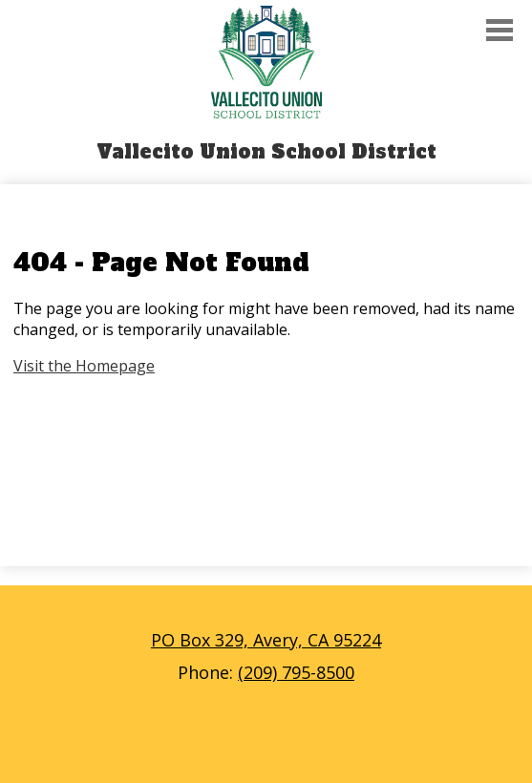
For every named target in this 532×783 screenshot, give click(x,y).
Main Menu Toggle (500, 30)
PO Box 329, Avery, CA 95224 (266, 640)
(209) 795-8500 (296, 672)
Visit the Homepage (84, 366)
